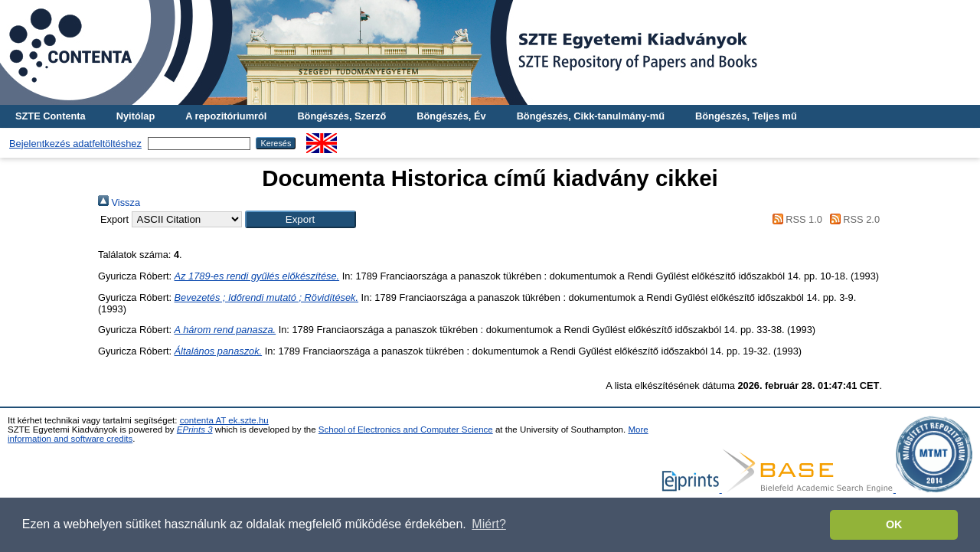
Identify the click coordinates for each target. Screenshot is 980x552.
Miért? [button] (488, 524)
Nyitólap (136, 116)
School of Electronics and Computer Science (406, 430)
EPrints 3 (195, 430)
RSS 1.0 (795, 219)
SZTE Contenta (51, 116)
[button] (301, 219)
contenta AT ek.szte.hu (224, 420)
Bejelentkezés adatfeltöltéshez (75, 144)
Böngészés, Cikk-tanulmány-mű (591, 116)
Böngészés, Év (451, 116)
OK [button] (894, 524)
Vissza (119, 203)
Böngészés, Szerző (341, 116)
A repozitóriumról (226, 116)
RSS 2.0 (852, 219)
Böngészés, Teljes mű (746, 116)
